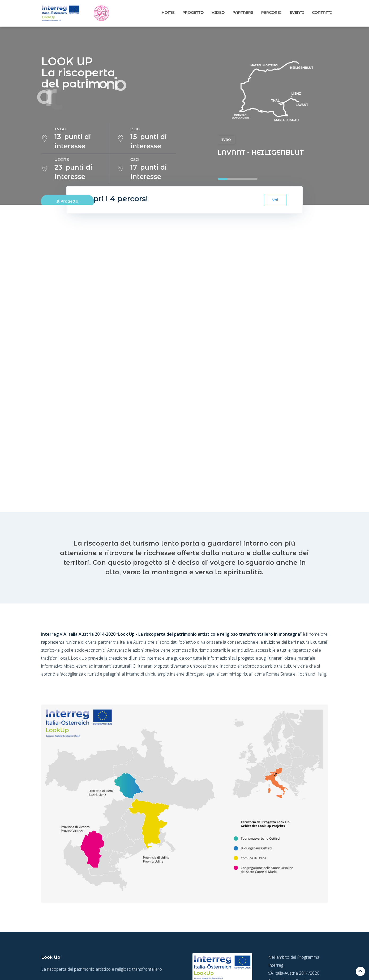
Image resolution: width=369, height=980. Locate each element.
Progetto (193, 12)
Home (168, 12)
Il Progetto (67, 201)
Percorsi (271, 12)
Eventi (297, 12)
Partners (243, 12)
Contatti (322, 12)
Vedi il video (124, 201)
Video (218, 12)
